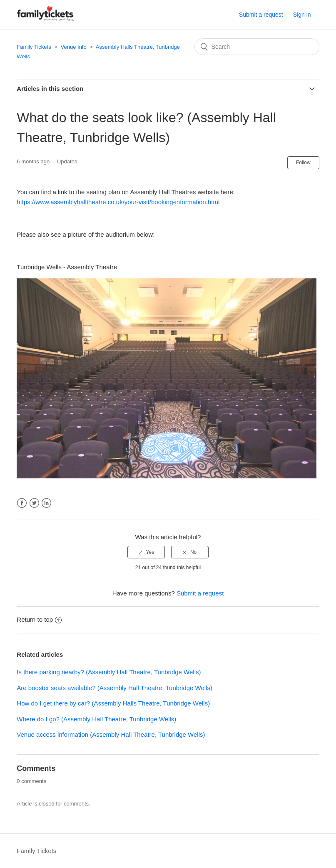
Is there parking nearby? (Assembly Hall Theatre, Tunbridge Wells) (109, 672)
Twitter (34, 503)
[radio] (146, 552)
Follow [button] (303, 163)
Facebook (22, 503)
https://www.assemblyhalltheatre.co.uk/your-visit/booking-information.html (118, 202)
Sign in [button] (302, 15)
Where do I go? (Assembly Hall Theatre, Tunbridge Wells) (96, 719)
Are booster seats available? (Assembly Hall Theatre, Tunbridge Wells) (114, 688)
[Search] (257, 47)
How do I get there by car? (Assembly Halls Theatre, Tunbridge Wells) (113, 703)
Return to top (39, 619)
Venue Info (74, 47)
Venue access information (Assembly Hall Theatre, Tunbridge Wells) (111, 734)
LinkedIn (46, 503)
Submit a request (261, 15)
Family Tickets (34, 47)
